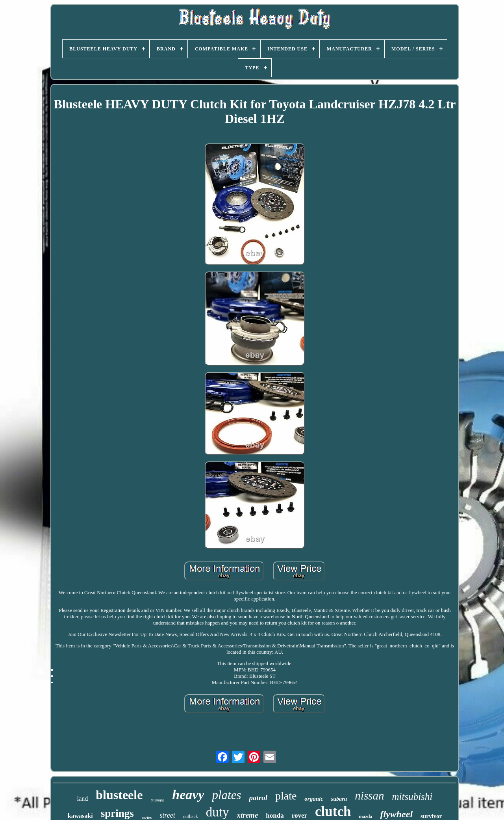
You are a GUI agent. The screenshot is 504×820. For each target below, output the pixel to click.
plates (226, 795)
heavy (188, 795)
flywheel (396, 814)
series (147, 817)
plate (286, 796)
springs (117, 813)
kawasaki (80, 816)
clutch (333, 812)
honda (275, 815)
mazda (365, 816)
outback (191, 816)
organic (314, 799)
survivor (431, 816)
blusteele (119, 795)
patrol (258, 798)
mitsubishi (412, 797)
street (168, 815)
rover (299, 815)
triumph (157, 800)
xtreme (248, 815)
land (83, 799)
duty (218, 812)
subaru (339, 799)
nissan (369, 796)
